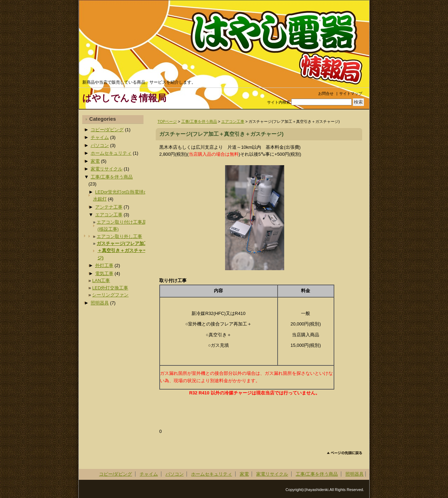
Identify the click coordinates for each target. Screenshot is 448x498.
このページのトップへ (345, 453)
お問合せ (326, 93)
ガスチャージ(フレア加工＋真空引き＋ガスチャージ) (122, 251)
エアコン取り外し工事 (119, 236)
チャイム (100, 137)
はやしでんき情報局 (124, 98)
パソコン (100, 145)
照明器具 (100, 303)
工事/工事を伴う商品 (199, 121)
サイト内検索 (279, 102)
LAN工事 (101, 280)
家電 (95, 161)
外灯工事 (104, 265)
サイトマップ (351, 93)
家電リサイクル (107, 169)
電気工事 (104, 273)
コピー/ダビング (107, 130)
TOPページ (167, 121)
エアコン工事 (233, 121)
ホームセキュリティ (111, 153)
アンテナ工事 (109, 207)
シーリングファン (110, 295)
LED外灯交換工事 (110, 288)
